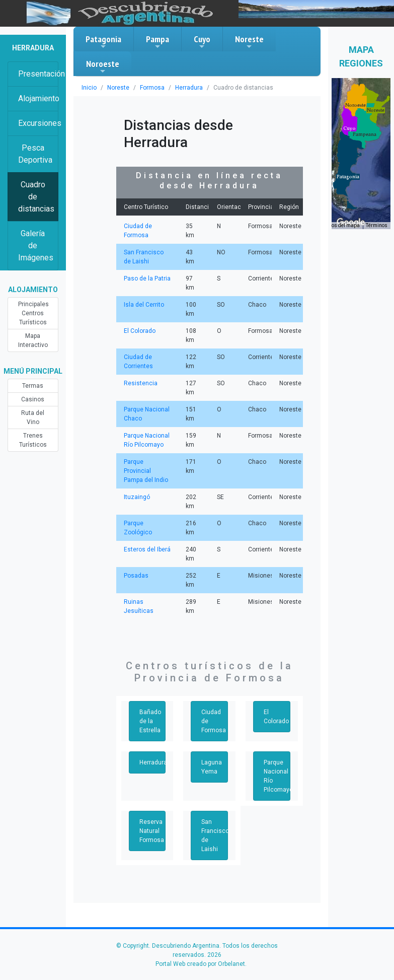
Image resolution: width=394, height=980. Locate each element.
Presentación (38, 74)
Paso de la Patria (147, 278)
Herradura (183, 88)
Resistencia (139, 383)
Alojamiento (38, 98)
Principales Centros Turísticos (33, 313)
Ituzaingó (136, 497)
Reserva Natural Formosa (151, 831)
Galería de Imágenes (36, 246)
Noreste (249, 42)
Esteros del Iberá (147, 549)
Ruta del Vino (33, 417)
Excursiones (38, 123)
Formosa (148, 88)
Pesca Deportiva (35, 154)
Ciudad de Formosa (213, 721)
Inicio (89, 88)
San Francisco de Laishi (214, 835)
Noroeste (103, 66)
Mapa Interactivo (33, 340)
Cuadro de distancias (36, 197)
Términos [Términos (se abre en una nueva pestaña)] (377, 226)
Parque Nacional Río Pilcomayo (277, 776)
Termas (33, 386)
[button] (348, 177)
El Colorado (140, 331)
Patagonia (103, 42)
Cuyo (202, 42)
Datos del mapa (343, 226)
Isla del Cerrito (143, 305)
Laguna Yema (211, 767)
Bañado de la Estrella (150, 721)
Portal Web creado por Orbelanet (200, 964)
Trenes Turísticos (33, 440)
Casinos (33, 399)
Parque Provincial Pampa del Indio (147, 471)
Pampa (157, 42)
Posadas (136, 576)
